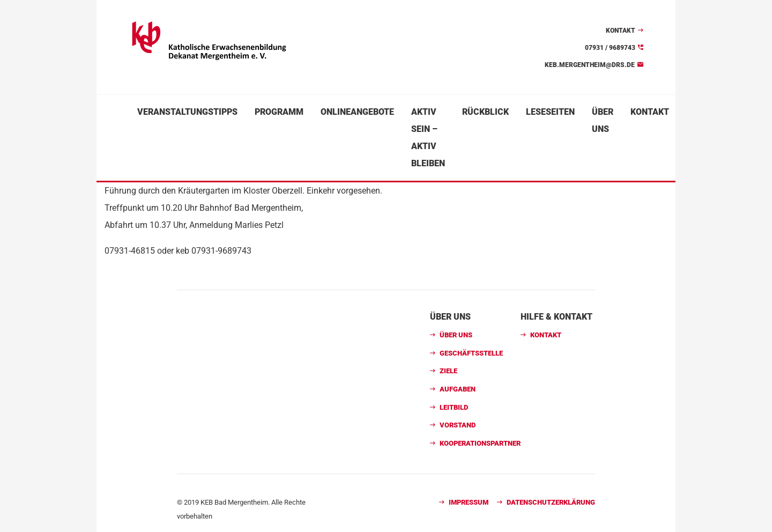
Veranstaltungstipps (187, 112)
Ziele (448, 371)
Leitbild (454, 407)
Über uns (603, 120)
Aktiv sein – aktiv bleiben (428, 138)
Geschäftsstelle (471, 353)
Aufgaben (458, 389)
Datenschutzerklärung (551, 502)
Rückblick (485, 112)
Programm (279, 112)
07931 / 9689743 (610, 48)
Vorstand (458, 425)
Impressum (469, 502)
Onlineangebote (357, 112)
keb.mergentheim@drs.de (590, 65)
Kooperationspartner (480, 443)
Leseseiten (550, 112)
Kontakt (621, 31)
